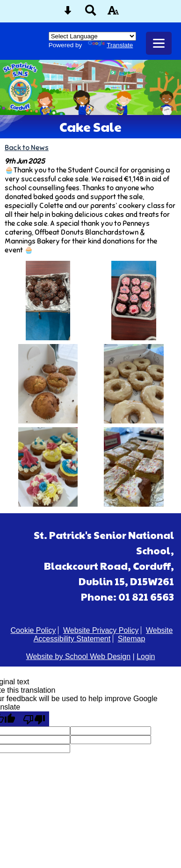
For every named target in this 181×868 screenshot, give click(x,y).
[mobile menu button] (159, 43)
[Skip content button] (68, 13)
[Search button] (91, 13)
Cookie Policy (33, 630)
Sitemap (132, 639)
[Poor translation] (34, 719)
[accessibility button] (113, 13)
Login (146, 656)
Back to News (27, 147)
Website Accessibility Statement (103, 635)
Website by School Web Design (79, 656)
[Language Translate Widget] (92, 36)
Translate (110, 45)
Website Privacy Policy (101, 630)
